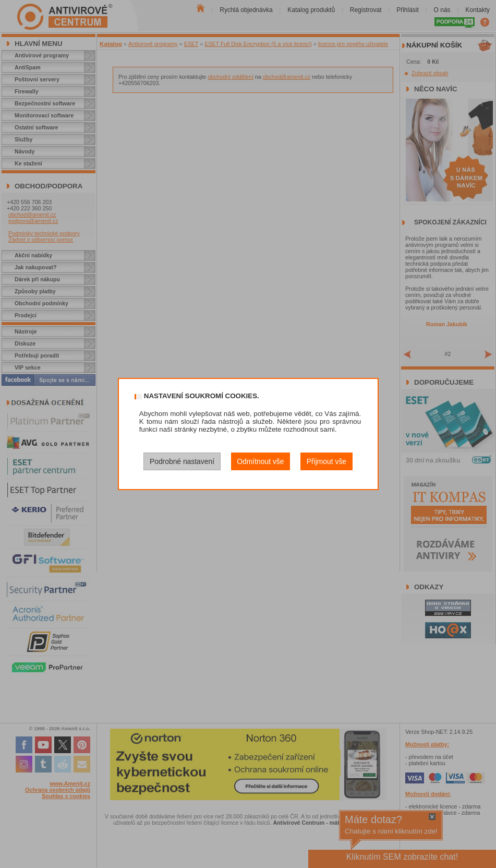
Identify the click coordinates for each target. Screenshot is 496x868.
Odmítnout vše (260, 461)
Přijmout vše (326, 461)
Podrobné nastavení (182, 461)
